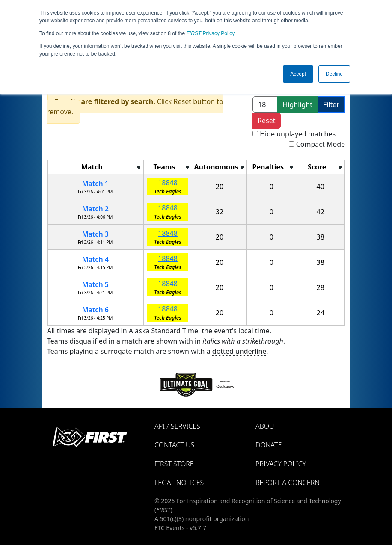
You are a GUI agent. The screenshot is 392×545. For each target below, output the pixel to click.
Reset (266, 121)
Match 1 (95, 184)
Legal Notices (179, 483)
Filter (331, 104)
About (267, 426)
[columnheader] (96, 167)
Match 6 (95, 310)
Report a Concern (288, 483)
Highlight (298, 104)
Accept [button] (298, 74)
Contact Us (174, 445)
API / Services (177, 426)
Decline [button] (334, 74)
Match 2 (95, 209)
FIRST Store (174, 464)
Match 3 (95, 234)
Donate (269, 445)
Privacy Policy (211, 33)
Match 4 (95, 259)
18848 (168, 183)
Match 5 (95, 284)
